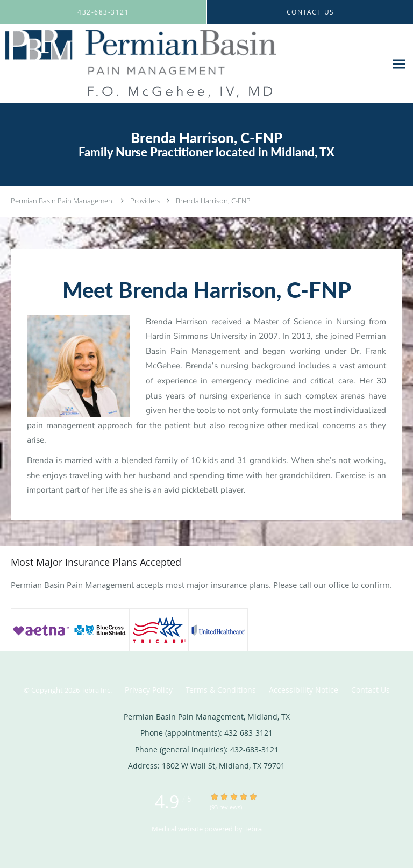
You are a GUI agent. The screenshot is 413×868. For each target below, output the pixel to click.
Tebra (253, 829)
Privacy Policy (149, 690)
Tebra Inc (96, 690)
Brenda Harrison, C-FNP (213, 201)
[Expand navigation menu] (399, 64)
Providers (145, 201)
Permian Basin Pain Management (63, 201)
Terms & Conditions (221, 690)
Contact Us (371, 690)
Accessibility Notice (304, 690)
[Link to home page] (193, 64)
